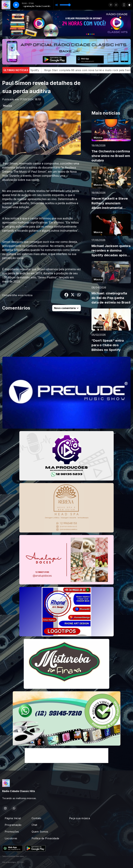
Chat (34, 825)
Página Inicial (13, 818)
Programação (13, 825)
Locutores (11, 838)
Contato (36, 818)
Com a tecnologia (13, 862)
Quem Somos (40, 832)
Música (7, 106)
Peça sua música (80, 818)
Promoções (12, 832)
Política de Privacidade (45, 838)
